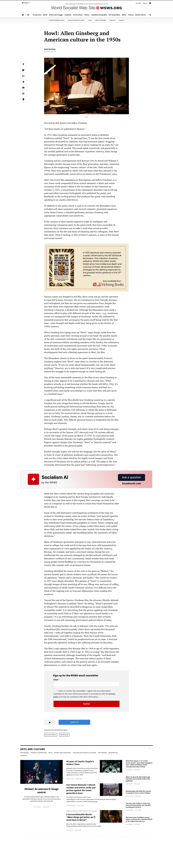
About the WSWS (101, 20)
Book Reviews (113, 753)
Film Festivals (102, 753)
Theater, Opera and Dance (62, 753)
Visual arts (24, 755)
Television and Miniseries (39, 753)
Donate (121, 20)
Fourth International (57, 20)
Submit (87, 704)
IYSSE (90, 20)
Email (56, 680)
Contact (138, 3)
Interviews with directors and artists (84, 753)
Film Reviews (64, 735)
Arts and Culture (51, 735)
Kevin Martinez (50, 49)
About (145, 3)
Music (50, 753)
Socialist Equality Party (76, 20)
